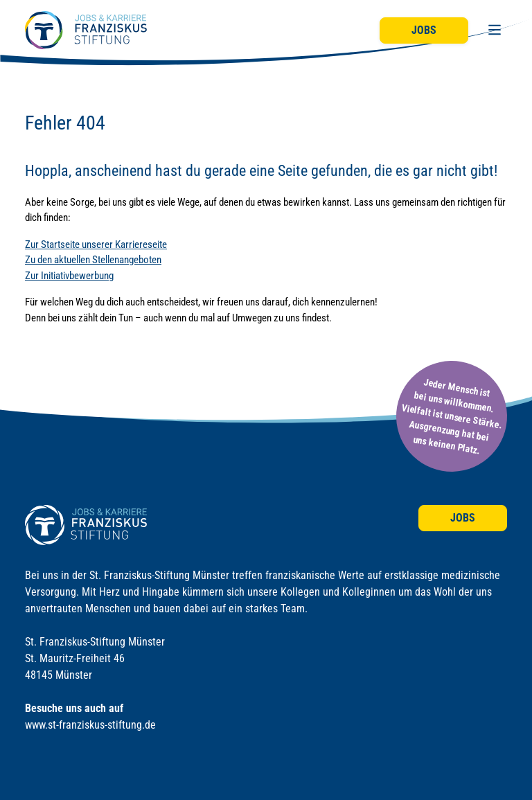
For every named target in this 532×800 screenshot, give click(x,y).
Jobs (424, 30)
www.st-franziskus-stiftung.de (90, 725)
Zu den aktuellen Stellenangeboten (93, 260)
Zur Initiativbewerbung (69, 276)
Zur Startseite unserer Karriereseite (96, 245)
